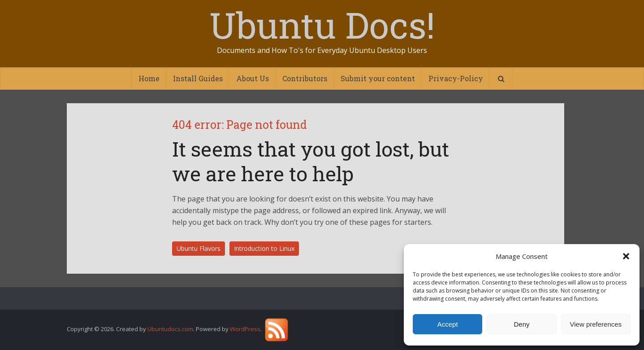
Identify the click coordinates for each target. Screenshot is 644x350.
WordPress (245, 329)
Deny (521, 324)
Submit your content (378, 78)
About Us (253, 78)
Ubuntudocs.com (170, 329)
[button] (626, 256)
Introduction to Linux (264, 248)
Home (149, 78)
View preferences (596, 324)
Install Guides (198, 78)
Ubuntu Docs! (322, 25)
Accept (448, 324)
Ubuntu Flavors (199, 248)
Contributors (305, 78)
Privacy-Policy (456, 78)
